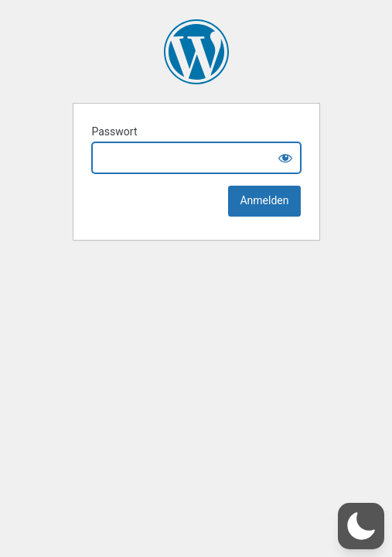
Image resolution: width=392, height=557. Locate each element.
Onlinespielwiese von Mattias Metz (196, 52)
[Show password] (285, 158)
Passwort (115, 132)
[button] (361, 526)
